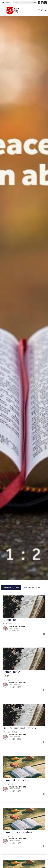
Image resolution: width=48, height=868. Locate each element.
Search (18, 3)
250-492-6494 (30, 3)
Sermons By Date (11, 588)
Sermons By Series (31, 588)
